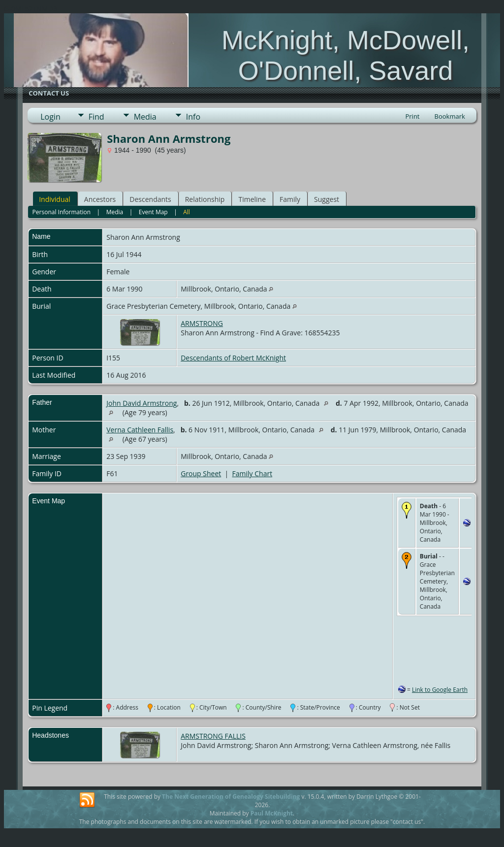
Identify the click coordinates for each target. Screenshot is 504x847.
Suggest (327, 199)
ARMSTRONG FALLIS (213, 736)
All (187, 212)
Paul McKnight (272, 813)
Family (290, 199)
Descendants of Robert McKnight (233, 358)
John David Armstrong (142, 403)
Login (50, 117)
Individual (55, 199)
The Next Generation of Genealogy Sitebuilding (231, 797)
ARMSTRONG (202, 323)
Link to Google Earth (440, 690)
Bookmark (450, 116)
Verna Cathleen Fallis (140, 430)
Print (412, 116)
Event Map (153, 212)
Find (96, 117)
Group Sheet (201, 473)
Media (145, 117)
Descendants (150, 199)
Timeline (252, 199)
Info (193, 117)
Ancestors (100, 199)
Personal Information (62, 212)
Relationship (205, 199)
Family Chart (252, 473)
